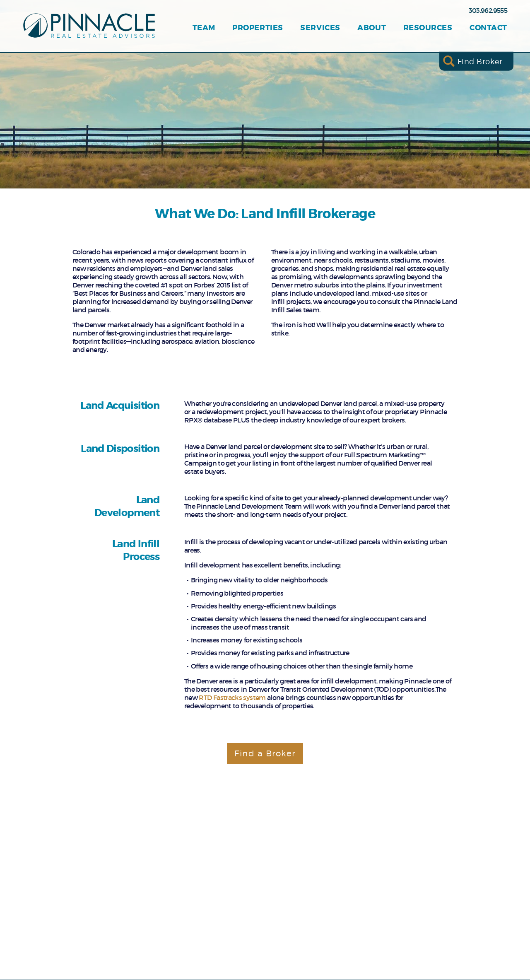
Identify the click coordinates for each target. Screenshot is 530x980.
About (372, 28)
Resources (428, 28)
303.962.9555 (488, 10)
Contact (488, 28)
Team (204, 28)
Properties (258, 28)
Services (320, 28)
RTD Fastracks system (232, 698)
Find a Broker (265, 753)
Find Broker (480, 61)
